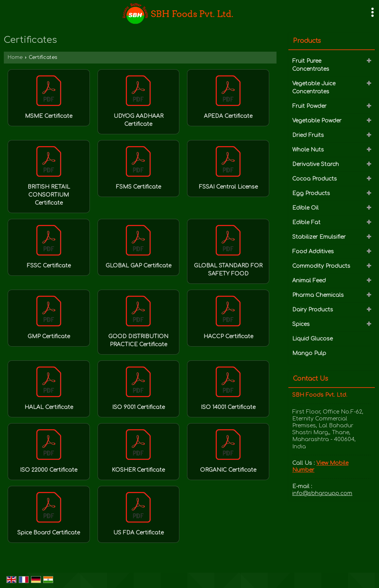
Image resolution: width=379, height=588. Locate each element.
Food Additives (313, 252)
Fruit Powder (309, 106)
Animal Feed (309, 281)
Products (307, 41)
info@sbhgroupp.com (322, 493)
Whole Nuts (308, 150)
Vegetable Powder (317, 121)
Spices (301, 324)
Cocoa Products (315, 179)
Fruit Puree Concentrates (311, 65)
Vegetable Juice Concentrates (314, 88)
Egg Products (311, 193)
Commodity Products (321, 266)
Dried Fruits (308, 135)
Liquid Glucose (312, 339)
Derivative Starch (316, 164)
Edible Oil (305, 208)
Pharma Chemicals (318, 295)
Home (15, 57)
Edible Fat (306, 222)
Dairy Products (313, 310)
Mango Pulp (309, 353)
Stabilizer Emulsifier (319, 237)
